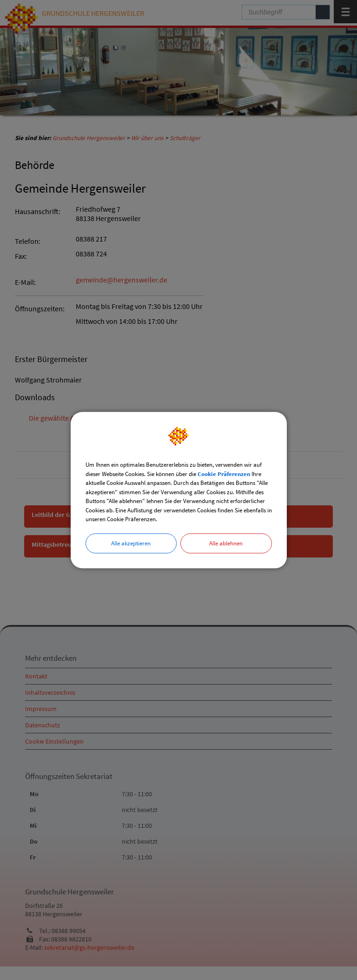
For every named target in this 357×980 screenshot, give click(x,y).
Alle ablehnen (226, 543)
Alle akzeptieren (131, 543)
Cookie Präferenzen (224, 474)
